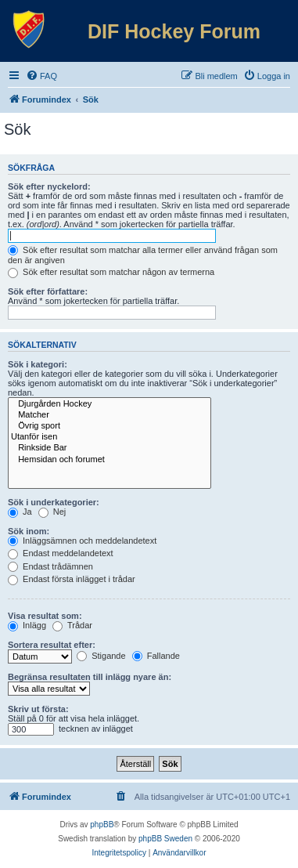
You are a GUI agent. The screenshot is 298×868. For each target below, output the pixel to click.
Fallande (156, 656)
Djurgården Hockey (110, 404)
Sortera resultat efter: (52, 645)
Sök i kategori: (38, 364)
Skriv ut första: (38, 709)
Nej (52, 512)
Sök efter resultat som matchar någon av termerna (111, 272)
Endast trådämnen (50, 566)
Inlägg (27, 625)
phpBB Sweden (165, 839)
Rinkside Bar (110, 448)
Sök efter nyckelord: (49, 186)
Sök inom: (29, 531)
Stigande (101, 656)
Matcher (110, 415)
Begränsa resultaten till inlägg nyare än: (90, 677)
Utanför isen (110, 437)
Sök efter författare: (48, 291)
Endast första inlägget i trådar (72, 579)
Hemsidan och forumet (110, 460)
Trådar (72, 625)
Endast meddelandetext (61, 553)
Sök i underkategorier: (54, 502)
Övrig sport (110, 426)
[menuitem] (41, 76)
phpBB (102, 825)
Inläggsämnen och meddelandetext (82, 541)
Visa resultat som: (45, 616)
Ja (20, 512)
